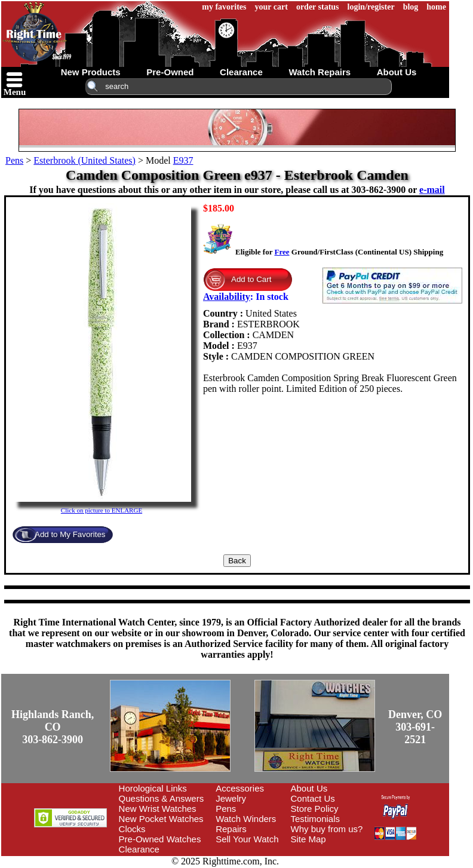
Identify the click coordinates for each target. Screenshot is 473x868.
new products (91, 72)
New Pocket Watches (161, 819)
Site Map (308, 839)
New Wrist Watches (158, 809)
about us (397, 72)
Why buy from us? (327, 829)
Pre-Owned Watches (160, 839)
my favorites (224, 7)
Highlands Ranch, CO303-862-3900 (53, 727)
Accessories (240, 788)
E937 (183, 160)
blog (411, 7)
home (436, 7)
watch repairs (320, 72)
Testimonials (316, 819)
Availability (227, 297)
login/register (371, 7)
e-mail (432, 190)
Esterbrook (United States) (85, 160)
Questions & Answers (162, 798)
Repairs (231, 829)
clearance (241, 72)
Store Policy (315, 809)
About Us (309, 788)
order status (318, 7)
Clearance (139, 849)
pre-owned (170, 72)
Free (282, 252)
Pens (14, 160)
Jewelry (231, 798)
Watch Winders (246, 819)
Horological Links (153, 788)
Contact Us (313, 798)
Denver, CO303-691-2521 (415, 727)
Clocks (132, 829)
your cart (271, 7)
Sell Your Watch (247, 839)
